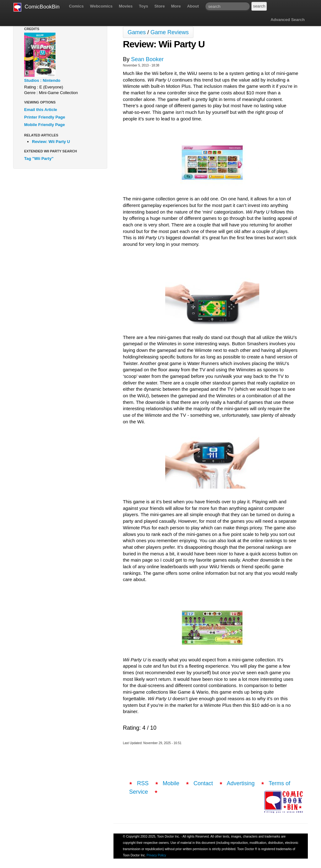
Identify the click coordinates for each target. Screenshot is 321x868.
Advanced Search (288, 20)
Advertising (241, 783)
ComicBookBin (37, 7)
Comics (76, 6)
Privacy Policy (156, 855)
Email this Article (41, 110)
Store (159, 6)
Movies (126, 6)
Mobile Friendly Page (45, 125)
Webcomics (101, 6)
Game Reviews (170, 32)
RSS (143, 783)
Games (137, 32)
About (193, 6)
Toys (143, 6)
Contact (203, 783)
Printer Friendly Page (45, 117)
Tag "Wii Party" (39, 159)
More (176, 6)
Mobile (171, 783)
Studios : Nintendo (42, 80)
